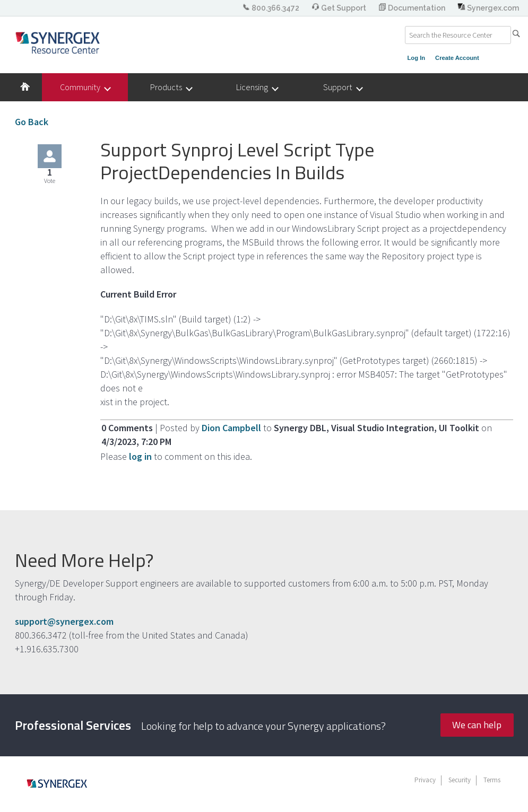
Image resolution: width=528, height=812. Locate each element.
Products (171, 87)
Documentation (413, 8)
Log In (417, 58)
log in (140, 456)
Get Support (340, 8)
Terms (492, 780)
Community (85, 87)
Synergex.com (488, 8)
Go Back (32, 122)
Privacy (425, 780)
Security (460, 780)
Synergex (58, 42)
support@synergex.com (64, 621)
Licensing (257, 87)
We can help (477, 725)
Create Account (457, 58)
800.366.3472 (271, 8)
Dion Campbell (232, 428)
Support (343, 87)
